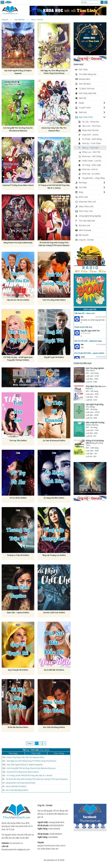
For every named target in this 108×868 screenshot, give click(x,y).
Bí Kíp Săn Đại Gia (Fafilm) (18, 727)
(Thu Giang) (95, 406)
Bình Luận (83, 197)
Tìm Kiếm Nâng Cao (88, 74)
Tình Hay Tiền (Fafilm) (18, 441)
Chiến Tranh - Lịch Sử (92, 161)
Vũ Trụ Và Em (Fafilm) (18, 498)
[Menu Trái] (2, 3)
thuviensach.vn (16, 843)
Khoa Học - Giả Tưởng (92, 156)
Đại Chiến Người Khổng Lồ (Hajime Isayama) (25, 765)
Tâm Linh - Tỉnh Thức (91, 126)
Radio (81, 103)
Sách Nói (83, 112)
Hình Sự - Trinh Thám (91, 143)
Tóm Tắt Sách (85, 84)
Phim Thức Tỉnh (86, 211)
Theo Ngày (13, 753)
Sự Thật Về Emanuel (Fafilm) (54, 441)
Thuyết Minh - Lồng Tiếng (93, 178)
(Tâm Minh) (95, 369)
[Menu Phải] (106, 3)
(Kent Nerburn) (96, 387)
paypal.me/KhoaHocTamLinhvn (52, 846)
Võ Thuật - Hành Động (92, 139)
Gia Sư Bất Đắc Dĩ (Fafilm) (54, 670)
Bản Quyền (84, 235)
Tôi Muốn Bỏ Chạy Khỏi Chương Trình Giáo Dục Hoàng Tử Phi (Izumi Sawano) (37, 779)
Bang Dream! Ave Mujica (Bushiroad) (18, 243)
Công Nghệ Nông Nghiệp (90, 216)
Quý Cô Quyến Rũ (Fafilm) (18, 670)
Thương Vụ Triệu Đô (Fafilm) (18, 555)
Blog (81, 192)
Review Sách (84, 79)
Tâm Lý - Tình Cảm (37, 20)
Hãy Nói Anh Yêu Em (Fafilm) (18, 300)
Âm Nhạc (83, 183)
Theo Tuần (36, 753)
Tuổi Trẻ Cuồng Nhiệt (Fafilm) (54, 300)
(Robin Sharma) (95, 424)
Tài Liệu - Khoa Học (91, 122)
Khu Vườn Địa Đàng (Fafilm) (54, 727)
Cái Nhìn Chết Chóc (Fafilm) (54, 613)
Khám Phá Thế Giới (90, 130)
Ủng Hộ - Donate (86, 240)
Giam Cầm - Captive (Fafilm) (18, 613)
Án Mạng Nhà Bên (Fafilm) (54, 498)
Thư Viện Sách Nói (87, 221)
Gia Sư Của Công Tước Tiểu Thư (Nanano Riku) (26, 757)
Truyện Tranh (85, 108)
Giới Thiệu (83, 70)
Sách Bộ (83, 98)
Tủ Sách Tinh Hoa (87, 89)
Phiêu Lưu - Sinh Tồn (91, 152)
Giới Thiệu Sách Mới (88, 93)
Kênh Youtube (85, 230)
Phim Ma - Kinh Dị (90, 169)
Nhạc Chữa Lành (86, 206)
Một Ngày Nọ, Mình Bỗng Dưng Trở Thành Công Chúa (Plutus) (31, 761)
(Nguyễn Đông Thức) (95, 443)
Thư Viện (83, 187)
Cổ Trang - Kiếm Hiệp (91, 165)
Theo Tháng (59, 753)
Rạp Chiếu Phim (20, 20)
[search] (102, 2)
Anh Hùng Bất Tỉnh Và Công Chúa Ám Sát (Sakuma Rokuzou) (31, 768)
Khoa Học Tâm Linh (87, 202)
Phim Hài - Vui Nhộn (91, 174)
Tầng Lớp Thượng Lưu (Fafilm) (54, 555)
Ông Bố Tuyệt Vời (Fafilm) (54, 357)
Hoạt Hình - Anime (90, 135)
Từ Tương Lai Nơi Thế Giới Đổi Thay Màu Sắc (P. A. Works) (30, 775)
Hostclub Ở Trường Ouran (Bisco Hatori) (23, 772)
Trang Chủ (5, 20)
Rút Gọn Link (85, 225)
